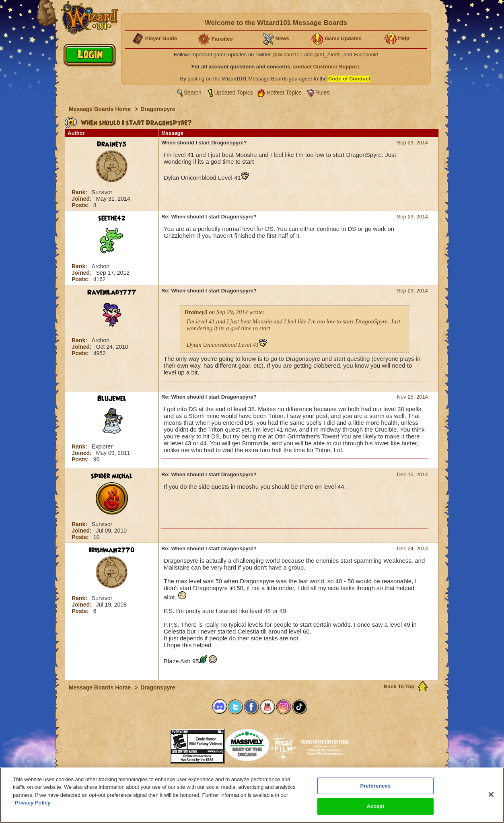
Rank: (80, 192)
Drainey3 (112, 144)
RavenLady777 (112, 292)
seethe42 (112, 218)
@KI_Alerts (327, 55)
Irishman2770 (112, 550)
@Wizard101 (287, 55)
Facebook (365, 55)
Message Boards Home (101, 109)
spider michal (112, 476)
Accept (375, 806)
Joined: (82, 199)
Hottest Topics (284, 93)
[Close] (491, 794)
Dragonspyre (158, 109)
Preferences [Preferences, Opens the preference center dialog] (376, 786)
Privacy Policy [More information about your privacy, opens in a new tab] (33, 803)
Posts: (81, 205)
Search (193, 93)
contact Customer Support (326, 67)
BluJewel (112, 399)
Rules (323, 93)
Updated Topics (234, 93)
